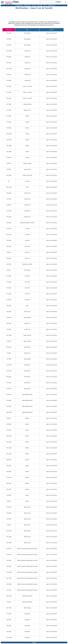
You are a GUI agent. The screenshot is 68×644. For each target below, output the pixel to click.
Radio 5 (27, 460)
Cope (45, 5)
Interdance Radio (27, 163)
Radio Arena (27, 312)
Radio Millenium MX (27, 394)
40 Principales (27, 39)
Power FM (27, 276)
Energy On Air (27, 110)
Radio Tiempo (27, 608)
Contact (34, 642)
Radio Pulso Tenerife (27, 596)
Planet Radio (27, 270)
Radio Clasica (27, 507)
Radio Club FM (27, 335)
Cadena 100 (27, 5)
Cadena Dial (19, 5)
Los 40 (34, 5)
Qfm (27, 306)
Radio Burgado (27, 317)
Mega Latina (27, 217)
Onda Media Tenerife (27, 264)
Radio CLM (27, 323)
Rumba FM (27, 614)
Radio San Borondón (27, 602)
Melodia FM (52, 5)
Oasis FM (27, 229)
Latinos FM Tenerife (27, 175)
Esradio (27, 116)
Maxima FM (27, 211)
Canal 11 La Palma (27, 86)
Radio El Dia (27, 347)
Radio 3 (27, 418)
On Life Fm (27, 246)
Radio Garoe (27, 353)
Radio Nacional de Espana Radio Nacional (27, 549)
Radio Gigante (27, 359)
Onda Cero (27, 252)
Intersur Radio (27, 169)
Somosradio (27, 620)
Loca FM (27, 181)
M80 (27, 187)
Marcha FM (27, 193)
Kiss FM (40, 5)
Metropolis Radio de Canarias (27, 223)
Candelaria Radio (27, 104)
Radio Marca (27, 365)
